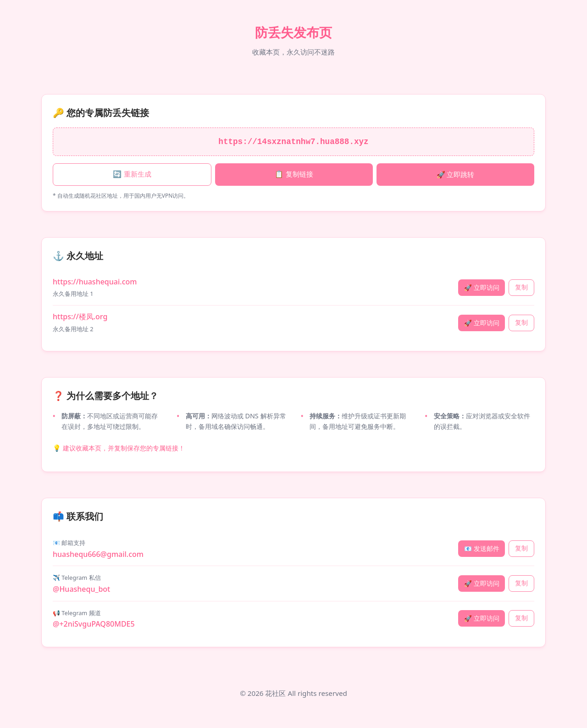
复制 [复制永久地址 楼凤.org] (521, 323)
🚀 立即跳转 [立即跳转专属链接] (456, 174)
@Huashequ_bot (81, 589)
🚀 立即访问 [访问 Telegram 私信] (482, 583)
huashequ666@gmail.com (98, 554)
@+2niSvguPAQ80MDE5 (94, 624)
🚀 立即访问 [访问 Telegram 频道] (482, 618)
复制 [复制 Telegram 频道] (521, 618)
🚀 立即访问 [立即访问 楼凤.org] (482, 323)
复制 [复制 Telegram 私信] (521, 583)
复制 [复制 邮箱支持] (521, 548)
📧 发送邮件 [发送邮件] (482, 548)
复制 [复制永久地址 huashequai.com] (521, 287)
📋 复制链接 (294, 174)
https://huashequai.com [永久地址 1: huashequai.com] (95, 282)
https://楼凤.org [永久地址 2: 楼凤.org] (80, 317)
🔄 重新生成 (132, 174)
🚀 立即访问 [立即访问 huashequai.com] (482, 287)
